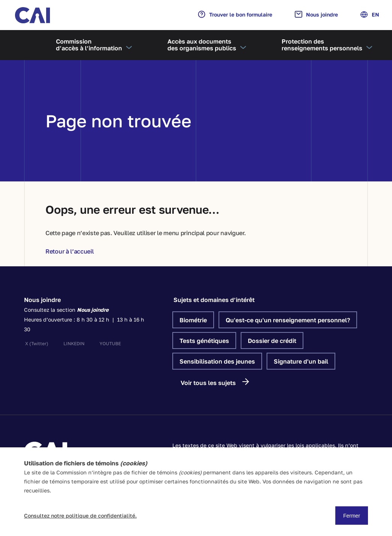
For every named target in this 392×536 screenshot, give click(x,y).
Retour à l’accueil (70, 251)
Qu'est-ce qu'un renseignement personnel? (288, 320)
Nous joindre (316, 14)
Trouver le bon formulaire (235, 14)
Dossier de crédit (272, 341)
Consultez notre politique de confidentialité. (80, 516)
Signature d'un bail (301, 361)
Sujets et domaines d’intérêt (214, 300)
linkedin (74, 343)
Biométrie (193, 320)
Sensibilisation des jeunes (217, 361)
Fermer (352, 516)
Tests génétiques (204, 341)
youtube (110, 343)
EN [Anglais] (370, 14)
